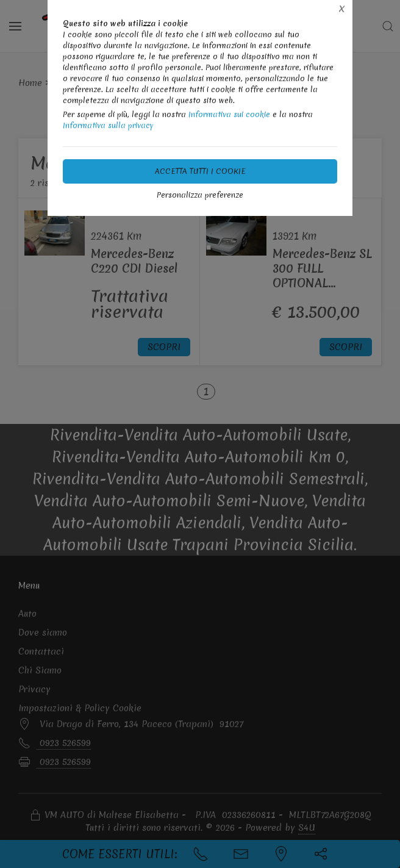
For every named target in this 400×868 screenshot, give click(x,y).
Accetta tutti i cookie (200, 171)
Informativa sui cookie (229, 114)
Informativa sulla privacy (108, 125)
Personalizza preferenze (200, 195)
